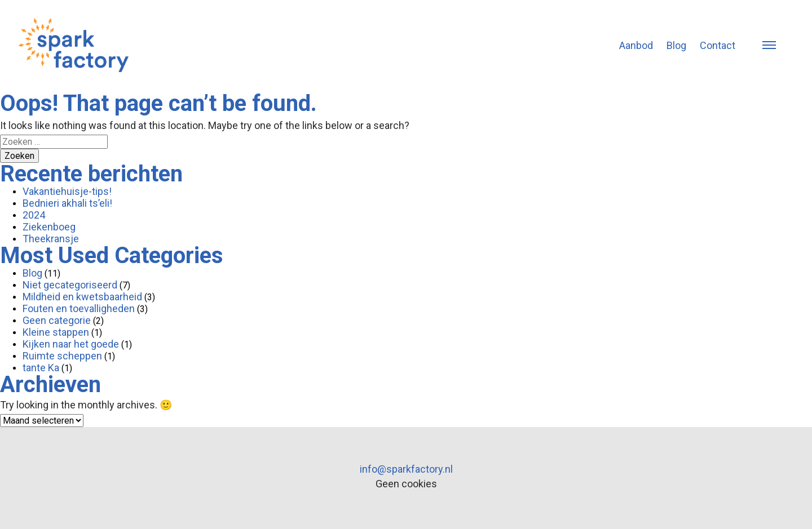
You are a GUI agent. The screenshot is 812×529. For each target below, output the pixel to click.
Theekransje (51, 239)
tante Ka (41, 368)
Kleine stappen (56, 332)
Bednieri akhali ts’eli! (67, 203)
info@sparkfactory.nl (406, 469)
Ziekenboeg (49, 227)
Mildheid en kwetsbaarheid (82, 297)
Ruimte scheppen (62, 356)
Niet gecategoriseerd (70, 285)
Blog (676, 45)
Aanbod (636, 45)
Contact (718, 45)
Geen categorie (57, 320)
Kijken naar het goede (71, 344)
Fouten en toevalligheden (79, 308)
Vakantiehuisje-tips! (67, 191)
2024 (34, 215)
